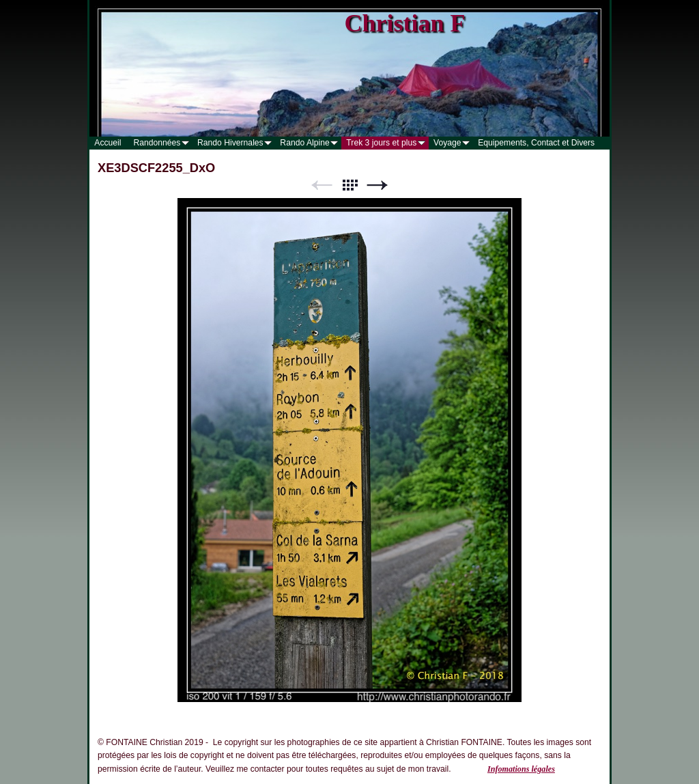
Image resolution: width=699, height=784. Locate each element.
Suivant (377, 185)
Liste (349, 185)
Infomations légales (521, 769)
